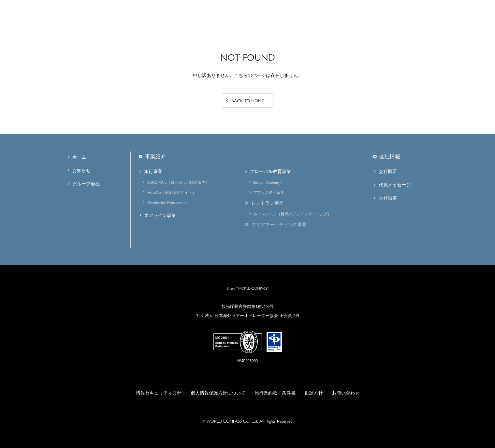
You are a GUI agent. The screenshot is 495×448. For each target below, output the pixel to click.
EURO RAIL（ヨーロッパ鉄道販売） (178, 182)
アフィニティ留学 (269, 192)
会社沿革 (388, 198)
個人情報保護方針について (218, 393)
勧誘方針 (314, 393)
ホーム (79, 157)
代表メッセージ (395, 184)
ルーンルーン (292, 214)
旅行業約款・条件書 (275, 393)
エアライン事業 (160, 215)
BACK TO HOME (248, 100)
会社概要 (388, 171)
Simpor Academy (267, 182)
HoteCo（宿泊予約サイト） (172, 192)
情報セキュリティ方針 (159, 393)
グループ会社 (86, 183)
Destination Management (167, 202)
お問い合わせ (346, 393)
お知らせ (81, 170)
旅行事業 (153, 171)
